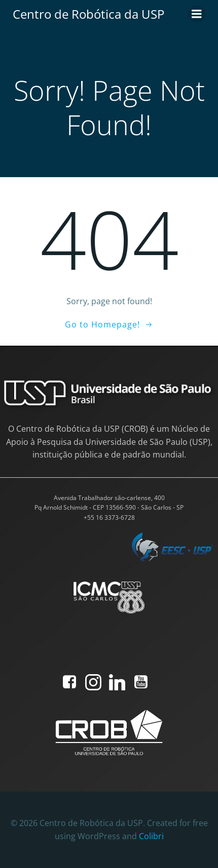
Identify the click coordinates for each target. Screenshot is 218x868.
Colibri (151, 836)
